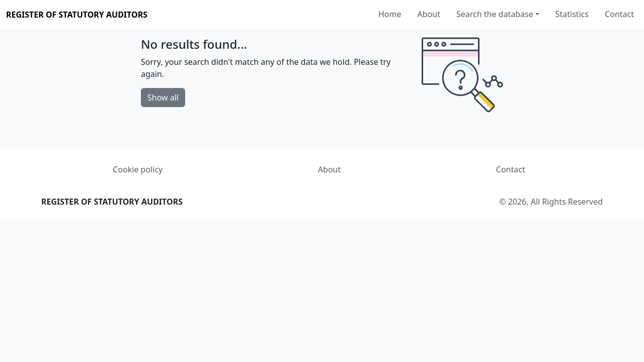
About (429, 14)
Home (390, 14)
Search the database (495, 14)
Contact (619, 14)
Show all (163, 98)
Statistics (572, 14)
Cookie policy (138, 169)
